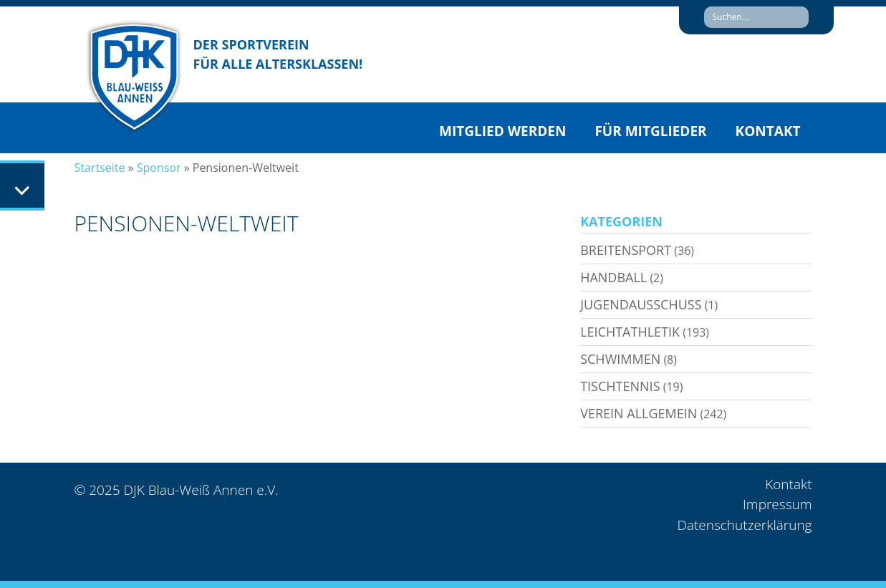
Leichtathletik (630, 332)
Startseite (100, 168)
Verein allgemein (639, 413)
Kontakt (768, 131)
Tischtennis (620, 386)
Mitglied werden (502, 131)
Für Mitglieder (650, 131)
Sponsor (159, 168)
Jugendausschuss (641, 304)
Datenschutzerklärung (744, 525)
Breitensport (626, 250)
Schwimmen (620, 359)
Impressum (777, 504)
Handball (613, 277)
